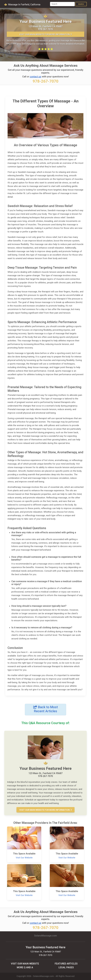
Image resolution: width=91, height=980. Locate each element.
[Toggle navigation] (46, 4)
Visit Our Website (24, 858)
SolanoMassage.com (43, 976)
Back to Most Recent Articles (46, 709)
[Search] (62, 4)
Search (81, 4)
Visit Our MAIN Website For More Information (45, 34)
